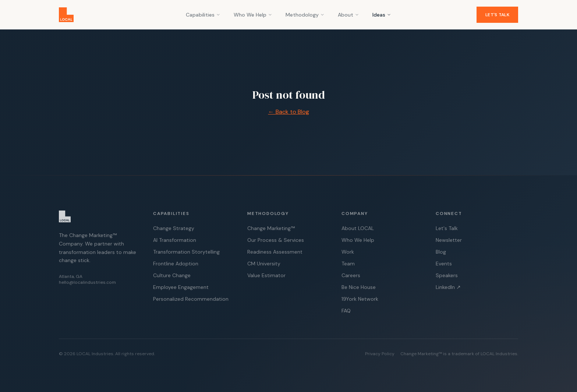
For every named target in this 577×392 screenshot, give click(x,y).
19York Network (360, 299)
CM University (264, 264)
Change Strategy (174, 228)
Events (444, 264)
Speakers (447, 275)
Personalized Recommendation (191, 299)
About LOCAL (358, 228)
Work (348, 252)
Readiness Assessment (275, 252)
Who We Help (253, 15)
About (348, 15)
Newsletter (449, 240)
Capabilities (203, 15)
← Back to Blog (289, 112)
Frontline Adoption (176, 264)
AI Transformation (175, 240)
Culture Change (172, 275)
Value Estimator (266, 275)
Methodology (305, 15)
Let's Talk (497, 15)
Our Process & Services (276, 240)
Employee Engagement (181, 287)
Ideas (382, 15)
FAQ (346, 311)
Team (348, 264)
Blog (441, 252)
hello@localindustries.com (87, 282)
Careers (351, 275)
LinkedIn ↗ (448, 287)
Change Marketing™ (271, 228)
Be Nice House (359, 287)
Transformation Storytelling (186, 252)
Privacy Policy (380, 354)
